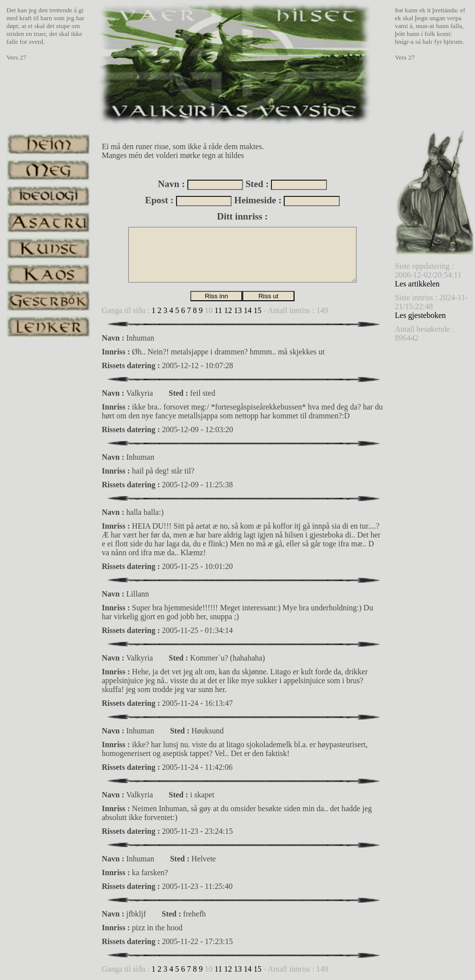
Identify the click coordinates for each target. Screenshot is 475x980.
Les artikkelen (417, 284)
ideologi (48, 196)
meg (48, 170)
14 (248, 310)
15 (258, 310)
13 (238, 310)
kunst (48, 248)
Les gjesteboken (420, 315)
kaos (48, 274)
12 (228, 310)
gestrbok (48, 300)
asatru (48, 222)
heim (48, 144)
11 (218, 310)
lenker (48, 327)
